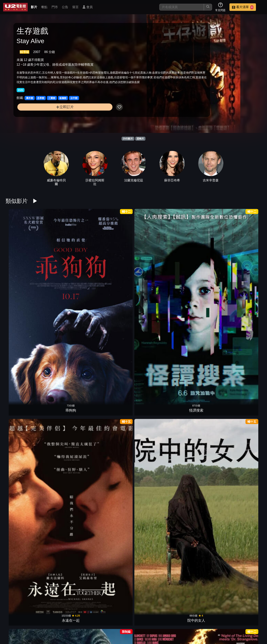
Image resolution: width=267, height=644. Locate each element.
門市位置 (157, 621)
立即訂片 (46, 121)
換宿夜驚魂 (52, 424)
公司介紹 (235, 621)
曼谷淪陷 (248, 254)
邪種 (19, 481)
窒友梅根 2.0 (215, 254)
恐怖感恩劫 (85, 538)
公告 (65, 7)
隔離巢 (117, 481)
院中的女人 (117, 254)
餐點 (44, 7)
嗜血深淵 (150, 368)
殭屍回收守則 (215, 368)
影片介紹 (118, 621)
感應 (215, 311)
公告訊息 (176, 621)
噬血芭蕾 (215, 424)
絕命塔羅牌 (150, 481)
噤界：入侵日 (85, 424)
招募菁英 (215, 621)
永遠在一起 (85, 254)
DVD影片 (128, 139)
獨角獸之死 (150, 254)
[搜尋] (182, 7)
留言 (75, 7)
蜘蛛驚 (117, 424)
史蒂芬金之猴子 (85, 311)
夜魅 (85, 481)
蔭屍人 (150, 311)
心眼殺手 (248, 311)
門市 (55, 7)
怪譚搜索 (52, 254)
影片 (34, 7)
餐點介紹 (138, 621)
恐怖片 (140, 139)
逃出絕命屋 (117, 368)
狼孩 (117, 595)
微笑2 (248, 368)
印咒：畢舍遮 (248, 481)
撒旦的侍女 (248, 538)
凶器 (19, 311)
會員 (88, 7)
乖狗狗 (19, 254)
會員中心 (254, 621)
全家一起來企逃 (19, 368)
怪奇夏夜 (52, 311)
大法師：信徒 (117, 538)
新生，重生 (182, 481)
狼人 (85, 368)
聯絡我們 (196, 621)
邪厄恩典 (52, 481)
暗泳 (182, 424)
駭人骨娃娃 (182, 538)
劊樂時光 (52, 538)
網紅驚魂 (150, 595)
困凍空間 (117, 311)
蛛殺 (215, 481)
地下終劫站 (182, 368)
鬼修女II (150, 538)
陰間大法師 (19, 424)
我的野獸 (150, 424)
